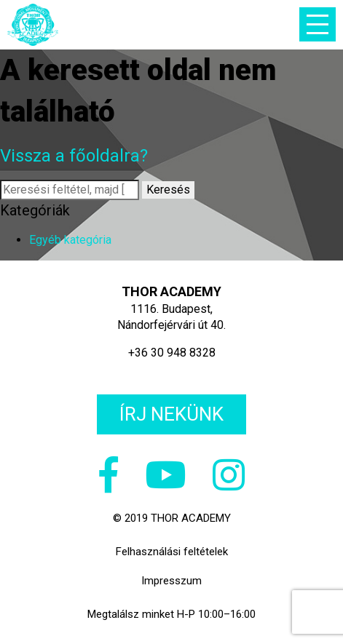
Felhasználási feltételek (172, 552)
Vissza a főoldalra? (74, 156)
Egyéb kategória (70, 240)
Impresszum (171, 581)
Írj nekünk (171, 414)
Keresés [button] (168, 190)
